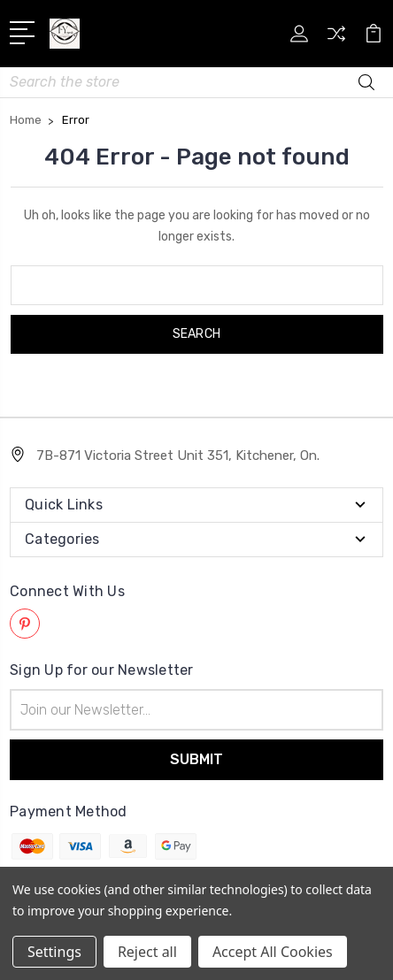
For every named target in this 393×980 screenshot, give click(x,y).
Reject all (147, 952)
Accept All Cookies (273, 952)
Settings (54, 952)
